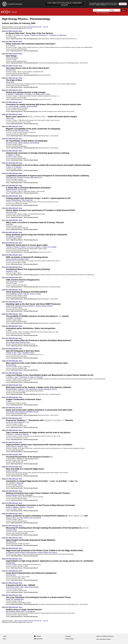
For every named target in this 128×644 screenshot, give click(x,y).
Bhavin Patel (20, 611)
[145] (3, 548)
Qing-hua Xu (38, 178)
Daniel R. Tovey (23, 447)
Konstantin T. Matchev (34, 306)
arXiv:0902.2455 (10, 538)
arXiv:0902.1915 (10, 220)
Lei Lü (8, 342)
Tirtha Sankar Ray (27, 200)
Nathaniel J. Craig (12, 271)
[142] (3, 514)
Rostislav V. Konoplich (26, 507)
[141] (3, 503)
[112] (3, 163)
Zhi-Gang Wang (11, 365)
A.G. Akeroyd (10, 483)
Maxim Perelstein (47, 306)
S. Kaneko (9, 377)
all (31, 28)
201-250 (34, 27)
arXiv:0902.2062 (10, 361)
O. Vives (31, 377)
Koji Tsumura (53, 552)
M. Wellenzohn (62, 35)
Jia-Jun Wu (9, 422)
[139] (3, 479)
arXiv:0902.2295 (10, 418)
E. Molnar (15, 247)
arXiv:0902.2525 (10, 595)
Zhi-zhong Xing (11, 575)
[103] (3, 54)
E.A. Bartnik (10, 237)
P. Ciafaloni (9, 155)
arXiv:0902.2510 (10, 583)
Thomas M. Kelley (35, 294)
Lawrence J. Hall (23, 389)
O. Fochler (37, 247)
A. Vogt (25, 459)
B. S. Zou (26, 422)
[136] (3, 442)
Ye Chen (20, 178)
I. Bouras (9, 247)
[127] (3, 338)
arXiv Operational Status (104, 639)
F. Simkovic (23, 106)
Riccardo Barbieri (11, 389)
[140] (3, 491)
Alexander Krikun (23, 131)
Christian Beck (10, 563)
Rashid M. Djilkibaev (12, 507)
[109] (3, 126)
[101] (3, 31)
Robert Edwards (20, 412)
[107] (3, 102)
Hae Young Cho (11, 542)
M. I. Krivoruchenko (12, 106)
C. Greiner (44, 247)
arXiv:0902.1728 (10, 31)
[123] (3, 290)
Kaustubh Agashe (11, 495)
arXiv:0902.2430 (10, 503)
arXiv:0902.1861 (10, 163)
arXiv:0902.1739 (10, 42)
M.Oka (32, 353)
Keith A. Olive (19, 587)
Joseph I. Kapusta (23, 294)
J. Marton (33, 35)
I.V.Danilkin (9, 318)
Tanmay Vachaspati (12, 58)
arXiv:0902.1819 (10, 90)
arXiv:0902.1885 (10, 186)
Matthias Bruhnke (11, 190)
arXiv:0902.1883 (10, 173)
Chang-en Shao (11, 518)
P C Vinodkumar (30, 611)
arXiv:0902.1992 (10, 278)
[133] (3, 408)
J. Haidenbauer (19, 94)
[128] (3, 349)
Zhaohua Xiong (25, 342)
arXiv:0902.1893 (10, 196)
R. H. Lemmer (10, 46)
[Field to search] (115, 10)
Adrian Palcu (10, 119)
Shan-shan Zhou (11, 178)
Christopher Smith (23, 259)
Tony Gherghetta (11, 294)
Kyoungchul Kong (21, 306)
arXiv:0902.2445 (10, 526)
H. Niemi (22, 247)
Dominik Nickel (11, 70)
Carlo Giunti (10, 282)
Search (124, 10)
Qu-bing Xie (37, 518)
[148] (3, 583)
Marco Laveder (19, 282)
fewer (24, 28)
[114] (3, 186)
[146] (3, 559)
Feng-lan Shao (28, 518)
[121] (3, 267)
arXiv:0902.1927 (10, 243)
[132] (3, 397)
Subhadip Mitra (19, 599)
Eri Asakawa (10, 552)
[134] (3, 418)
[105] (3, 78)
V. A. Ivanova (25, 35)
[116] (3, 208)
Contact (39, 636)
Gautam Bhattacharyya (13, 200)
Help (97, 13)
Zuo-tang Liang (28, 178)
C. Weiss (9, 330)
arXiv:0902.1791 (10, 78)
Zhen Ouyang (18, 422)
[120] (3, 255)
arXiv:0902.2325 (10, 430)
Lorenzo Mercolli (11, 259)
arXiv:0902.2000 (10, 302)
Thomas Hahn (22, 190)
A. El (31, 247)
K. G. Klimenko (17, 167)
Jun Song (20, 518)
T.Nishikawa (25, 353)
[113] (3, 173)
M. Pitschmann (41, 35)
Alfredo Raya (10, 82)
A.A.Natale (14, 471)
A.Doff (8, 471)
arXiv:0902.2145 (10, 385)
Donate (123, 4)
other (20, 31)
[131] (3, 385)
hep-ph (14, 12)
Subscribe (39, 639)
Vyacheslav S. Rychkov (36, 389)
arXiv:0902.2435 (10, 514)
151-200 (29, 27)
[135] (3, 430)
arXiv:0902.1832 (10, 126)
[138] (3, 467)
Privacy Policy (69, 639)
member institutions (101, 5)
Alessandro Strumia (51, 389)
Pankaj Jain (10, 599)
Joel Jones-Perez (11, 212)
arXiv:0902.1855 (10, 151)
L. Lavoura (17, 434)
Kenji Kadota (10, 587)
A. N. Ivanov (16, 35)
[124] (3, 302)
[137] (3, 455)
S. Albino (9, 401)
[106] (3, 90)
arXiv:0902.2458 (10, 548)
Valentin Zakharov (24, 143)
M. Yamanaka (39, 377)
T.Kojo (19, 353)
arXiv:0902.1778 (10, 66)
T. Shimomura (23, 377)
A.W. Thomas (46, 94)
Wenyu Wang (15, 342)
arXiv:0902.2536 (10, 607)
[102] (3, 42)
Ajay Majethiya (11, 611)
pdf (17, 31)
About (5, 636)
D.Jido (14, 353)
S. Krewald (28, 94)
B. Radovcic (25, 434)
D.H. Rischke (52, 247)
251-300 (39, 27)
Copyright (68, 636)
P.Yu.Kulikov (18, 318)
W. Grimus (9, 434)
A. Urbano (17, 155)
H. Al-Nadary (18, 237)
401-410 (46, 27)
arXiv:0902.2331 (10, 442)
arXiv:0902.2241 (10, 408)
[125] (3, 314)
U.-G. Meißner (36, 94)
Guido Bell (9, 224)
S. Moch (8, 459)
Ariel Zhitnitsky (35, 143)
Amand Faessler (32, 106)
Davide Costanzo (11, 447)
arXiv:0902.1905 (10, 208)
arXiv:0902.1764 (10, 54)
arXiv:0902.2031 (10, 338)
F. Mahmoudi (19, 483)
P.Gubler (9, 353)
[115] (3, 196)
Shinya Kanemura (31, 552)
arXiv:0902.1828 (10, 114)
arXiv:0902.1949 (10, 255)
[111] (3, 151)
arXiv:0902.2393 (10, 479)
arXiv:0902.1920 (10, 232)
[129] (3, 361)
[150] (3, 607)
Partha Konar (10, 306)
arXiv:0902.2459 (10, 559)
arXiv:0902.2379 (10, 467)
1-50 (15, 27)
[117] (3, 220)
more (28, 28)
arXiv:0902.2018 (10, 326)
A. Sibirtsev (9, 94)
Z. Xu (27, 247)
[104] (3, 66)
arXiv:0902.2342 (10, 455)
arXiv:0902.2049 (10, 349)
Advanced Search (104, 13)
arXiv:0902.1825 (10, 102)
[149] (3, 595)
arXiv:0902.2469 (10, 571)
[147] (3, 571)
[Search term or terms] (102, 10)
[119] (3, 243)
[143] (3, 526)
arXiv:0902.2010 (10, 314)
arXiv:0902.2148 (10, 397)
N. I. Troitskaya (51, 35)
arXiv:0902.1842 (10, 139)
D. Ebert (8, 167)
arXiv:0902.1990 (10, 267)
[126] (3, 326)
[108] (3, 114)
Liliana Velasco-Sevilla (31, 587)
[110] (3, 139)
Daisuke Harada (20, 552)
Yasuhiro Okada (43, 552)
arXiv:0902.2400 (10, 491)
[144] (3, 538)
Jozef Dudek (10, 412)
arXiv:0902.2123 (10, 373)
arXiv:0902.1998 (10, 290)
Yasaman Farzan (11, 530)
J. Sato (15, 377)
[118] (3, 232)
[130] (3, 373)
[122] (3, 278)
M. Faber (9, 35)
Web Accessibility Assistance (105, 636)
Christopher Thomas (32, 412)
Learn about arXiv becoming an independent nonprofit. (65, 4)
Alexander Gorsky (11, 131)
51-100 (19, 27)
